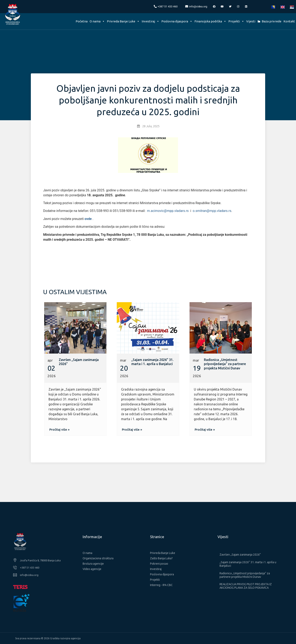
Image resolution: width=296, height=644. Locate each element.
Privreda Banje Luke (123, 21)
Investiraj (150, 21)
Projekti (236, 21)
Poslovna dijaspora (177, 21)
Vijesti (251, 21)
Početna (82, 21)
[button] (59, 430)
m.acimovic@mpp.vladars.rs (168, 211)
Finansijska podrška (210, 21)
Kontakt (289, 21)
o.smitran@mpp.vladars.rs (212, 211)
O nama (97, 21)
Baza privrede (272, 21)
